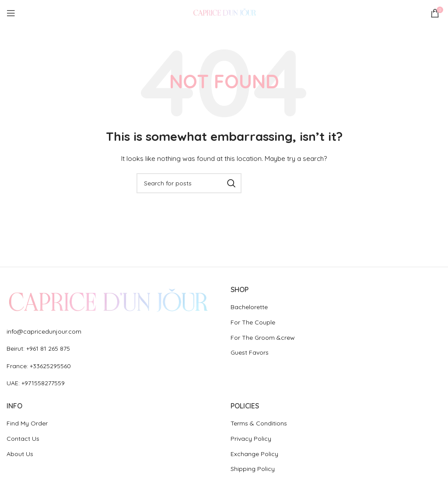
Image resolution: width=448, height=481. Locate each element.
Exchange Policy (254, 454)
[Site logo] (224, 13)
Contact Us (23, 439)
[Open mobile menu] (11, 13)
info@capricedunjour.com (44, 331)
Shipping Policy (253, 469)
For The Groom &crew (263, 338)
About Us (20, 454)
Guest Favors (250, 352)
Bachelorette (249, 307)
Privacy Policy (251, 439)
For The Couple (253, 322)
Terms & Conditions (259, 423)
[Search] (189, 183)
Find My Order (27, 423)
